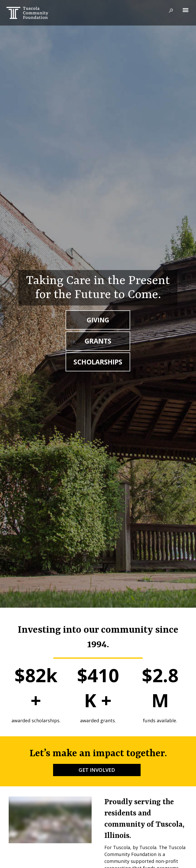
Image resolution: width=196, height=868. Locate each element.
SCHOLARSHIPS (98, 362)
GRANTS (98, 341)
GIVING (98, 320)
